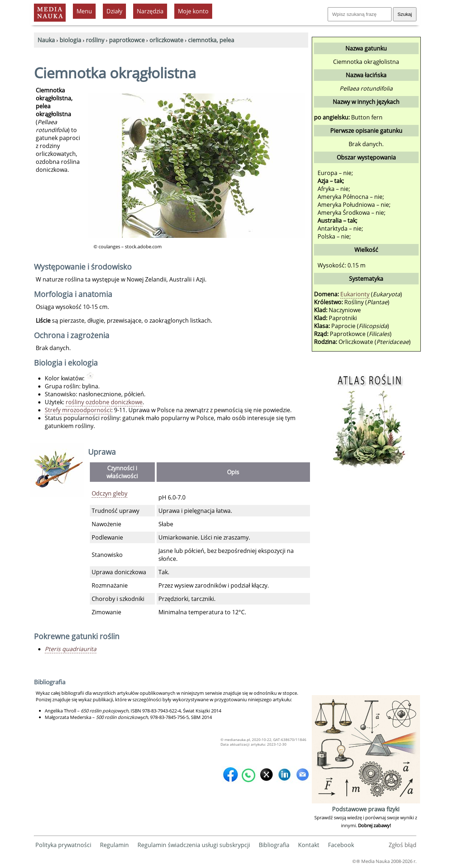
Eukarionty (355, 294)
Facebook (341, 845)
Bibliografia (274, 845)
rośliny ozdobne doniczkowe (104, 402)
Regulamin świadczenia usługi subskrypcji (194, 845)
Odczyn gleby (110, 493)
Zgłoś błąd (403, 845)
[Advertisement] (366, 585)
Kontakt (309, 845)
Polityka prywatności (63, 845)
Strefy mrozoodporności (78, 410)
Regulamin (114, 845)
